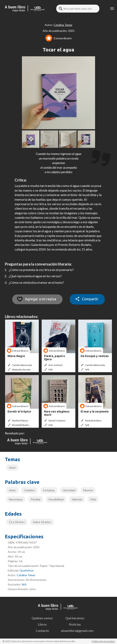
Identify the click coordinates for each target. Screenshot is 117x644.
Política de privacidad (103, 641)
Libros (42, 624)
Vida (93, 499)
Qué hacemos (75, 618)
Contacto (42, 631)
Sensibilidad (56, 499)
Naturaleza (16, 499)
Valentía (77, 499)
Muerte (88, 490)
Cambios (29, 490)
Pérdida (36, 499)
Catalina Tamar (26, 575)
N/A (24, 584)
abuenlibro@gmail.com (76, 631)
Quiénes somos (42, 618)
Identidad (69, 490)
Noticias (75, 624)
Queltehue (27, 570)
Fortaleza (49, 490)
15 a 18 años (17, 522)
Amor (12, 468)
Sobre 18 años (42, 522)
